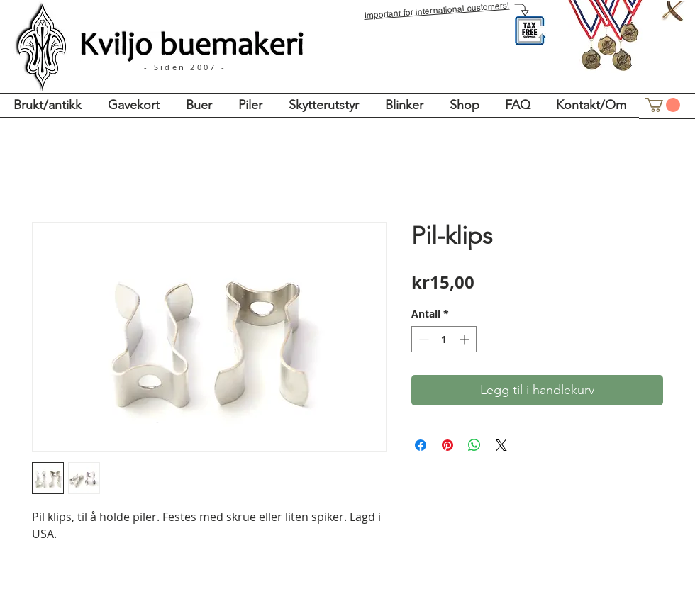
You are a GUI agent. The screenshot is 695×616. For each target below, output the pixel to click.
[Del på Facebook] (421, 445)
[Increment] (466, 339)
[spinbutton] (444, 339)
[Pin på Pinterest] (447, 445)
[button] (663, 105)
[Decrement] (422, 339)
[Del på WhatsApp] (474, 445)
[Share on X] (501, 445)
